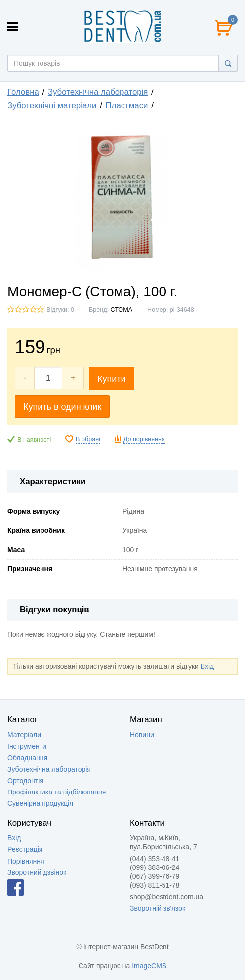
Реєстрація (25, 849)
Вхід (207, 666)
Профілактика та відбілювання (57, 792)
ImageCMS (149, 966)
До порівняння (144, 439)
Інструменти (27, 746)
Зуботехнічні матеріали (52, 105)
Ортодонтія (25, 781)
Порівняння (26, 861)
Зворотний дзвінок (37, 872)
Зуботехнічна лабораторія (98, 92)
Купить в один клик (62, 407)
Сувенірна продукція (40, 803)
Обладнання (27, 758)
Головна (23, 92)
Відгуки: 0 (60, 310)
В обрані (88, 439)
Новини (142, 735)
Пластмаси (127, 105)
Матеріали (24, 735)
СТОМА (122, 310)
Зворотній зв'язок (158, 908)
